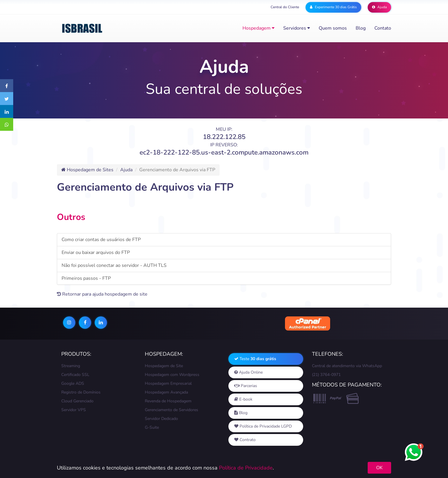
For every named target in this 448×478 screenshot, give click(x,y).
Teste (255, 359)
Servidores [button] (297, 28)
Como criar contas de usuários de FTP (101, 240)
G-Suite (152, 427)
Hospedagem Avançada (166, 392)
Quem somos (333, 28)
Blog (361, 28)
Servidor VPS (74, 410)
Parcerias (246, 386)
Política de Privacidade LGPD (263, 426)
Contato (383, 28)
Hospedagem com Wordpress (172, 375)
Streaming (71, 366)
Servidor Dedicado (161, 419)
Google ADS (73, 383)
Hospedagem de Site (164, 366)
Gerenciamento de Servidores (172, 410)
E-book (243, 399)
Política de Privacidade (246, 468)
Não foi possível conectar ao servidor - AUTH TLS (114, 265)
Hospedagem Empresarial (168, 383)
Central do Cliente (285, 7)
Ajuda (379, 7)
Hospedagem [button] (258, 28)
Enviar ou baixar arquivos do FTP (96, 252)
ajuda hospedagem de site (120, 294)
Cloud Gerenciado (77, 401)
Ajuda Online (248, 372)
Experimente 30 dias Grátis (333, 7)
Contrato (245, 440)
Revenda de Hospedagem (168, 401)
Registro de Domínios (81, 392)
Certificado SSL (75, 375)
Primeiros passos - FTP (86, 278)
